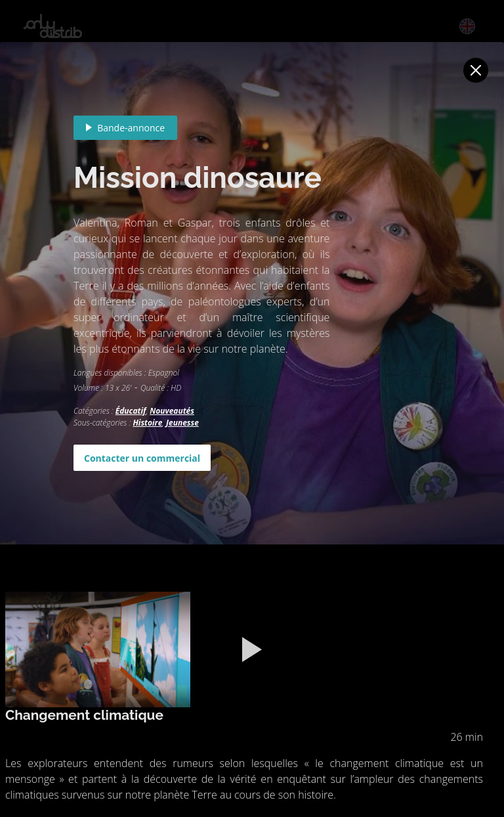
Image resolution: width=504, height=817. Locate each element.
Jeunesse (182, 423)
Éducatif (131, 411)
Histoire (147, 423)
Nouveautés (172, 411)
